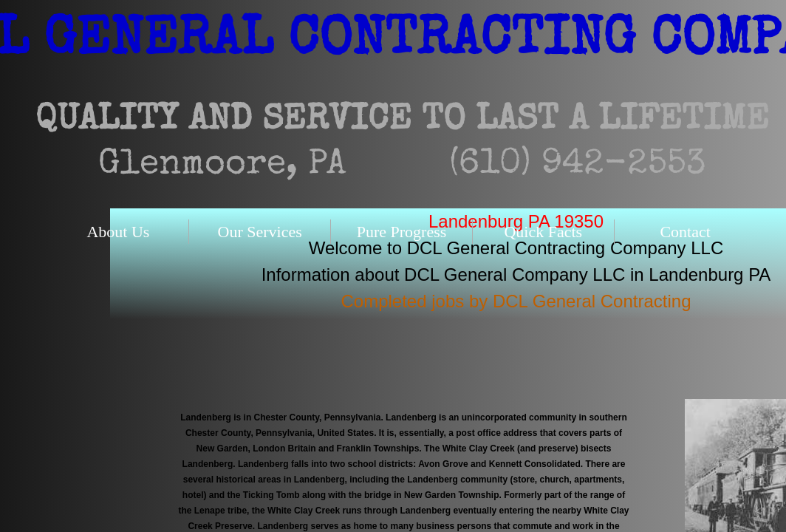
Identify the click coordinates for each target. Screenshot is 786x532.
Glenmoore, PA (222, 166)
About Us (118, 232)
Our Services (260, 232)
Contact (685, 232)
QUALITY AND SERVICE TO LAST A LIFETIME (402, 121)
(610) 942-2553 (578, 166)
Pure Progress (402, 232)
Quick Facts (543, 232)
